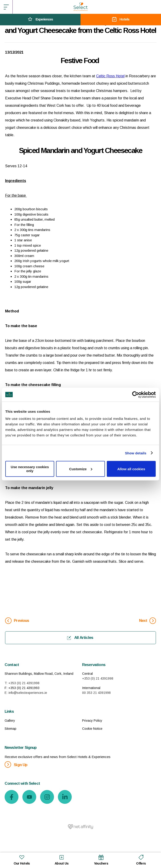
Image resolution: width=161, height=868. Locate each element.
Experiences (40, 19)
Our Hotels (22, 859)
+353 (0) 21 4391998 (98, 678)
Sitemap (10, 729)
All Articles (80, 638)
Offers (141, 859)
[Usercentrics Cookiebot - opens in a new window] (136, 395)
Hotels (121, 19)
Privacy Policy (92, 721)
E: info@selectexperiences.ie (26, 693)
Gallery (10, 721)
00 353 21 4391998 (96, 693)
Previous (17, 621)
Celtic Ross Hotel (110, 76)
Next (148, 621)
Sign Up (16, 764)
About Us (62, 859)
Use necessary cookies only (30, 469)
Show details (136, 453)
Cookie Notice (92, 729)
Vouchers (101, 859)
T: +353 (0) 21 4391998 (22, 683)
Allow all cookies (131, 469)
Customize (81, 469)
